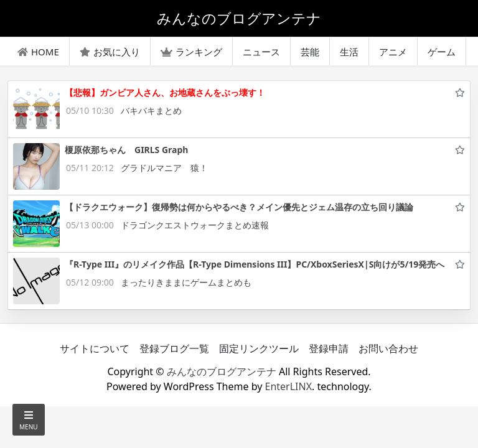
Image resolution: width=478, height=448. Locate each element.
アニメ (393, 52)
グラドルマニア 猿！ (164, 168)
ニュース (261, 52)
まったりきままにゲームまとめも (186, 282)
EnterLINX (289, 386)
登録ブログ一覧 (174, 348)
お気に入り (110, 52)
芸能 (310, 52)
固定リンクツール (259, 348)
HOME (38, 52)
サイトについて (95, 348)
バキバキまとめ (151, 110)
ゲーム (442, 52)
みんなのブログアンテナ (222, 371)
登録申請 (329, 348)
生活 (349, 52)
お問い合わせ (388, 348)
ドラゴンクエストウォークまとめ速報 (195, 225)
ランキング (191, 52)
